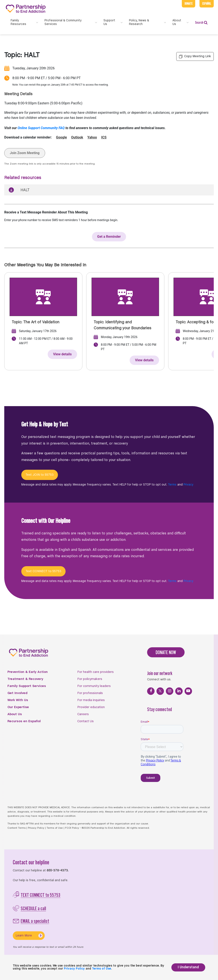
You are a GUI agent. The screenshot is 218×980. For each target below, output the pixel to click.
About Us (15, 714)
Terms (172, 485)
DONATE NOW (166, 652)
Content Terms (16, 828)
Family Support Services (27, 686)
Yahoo (92, 137)
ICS (104, 137)
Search (201, 23)
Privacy (188, 485)
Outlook (77, 137)
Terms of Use (55, 828)
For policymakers (90, 679)
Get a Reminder (109, 237)
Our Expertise (18, 707)
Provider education (91, 707)
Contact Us (85, 721)
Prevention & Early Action (28, 672)
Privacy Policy (36, 828)
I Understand (188, 967)
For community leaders (94, 686)
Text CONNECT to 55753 (43, 571)
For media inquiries (91, 700)
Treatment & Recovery (25, 679)
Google (61, 137)
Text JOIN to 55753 (40, 475)
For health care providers (95, 672)
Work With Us (18, 700)
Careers (83, 714)
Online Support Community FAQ (41, 128)
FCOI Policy (72, 828)
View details (62, 354)
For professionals (90, 693)
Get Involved (17, 693)
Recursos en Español (24, 721)
